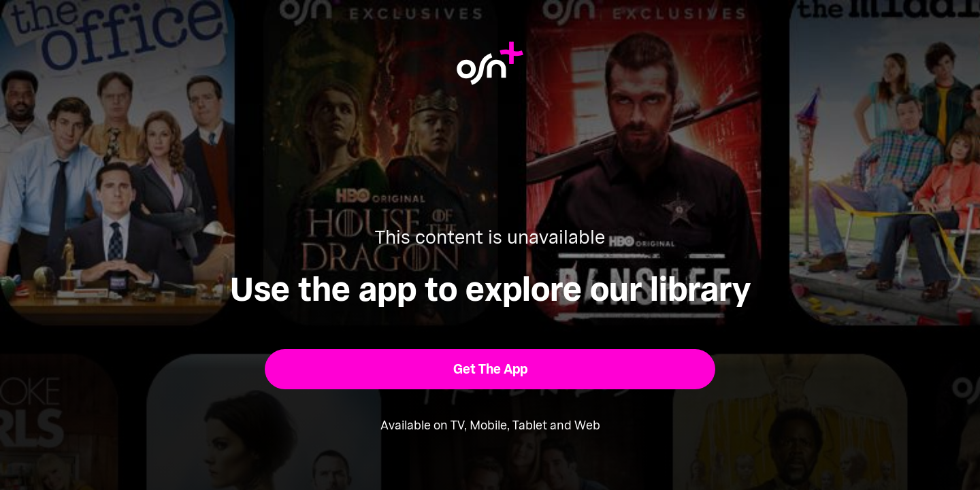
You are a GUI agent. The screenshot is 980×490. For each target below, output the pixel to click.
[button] (490, 369)
